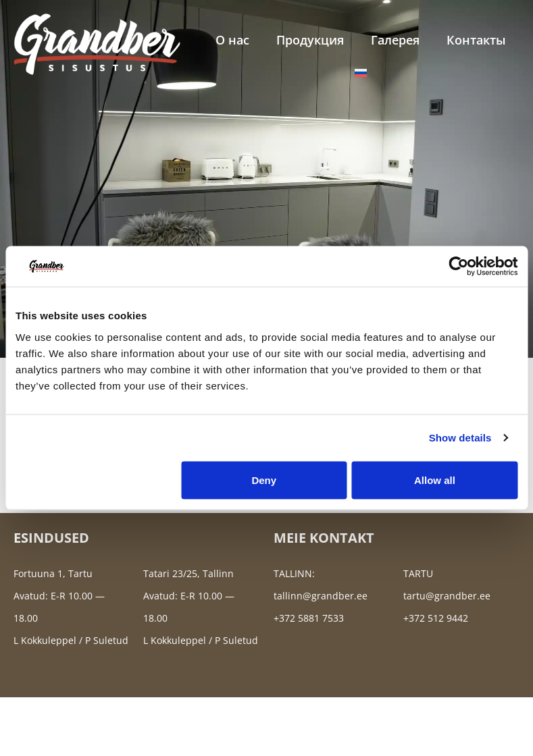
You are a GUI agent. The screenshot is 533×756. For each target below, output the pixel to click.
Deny (264, 480)
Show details (460, 438)
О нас (232, 40)
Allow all (435, 480)
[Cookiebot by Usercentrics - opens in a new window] (458, 267)
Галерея (395, 40)
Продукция (310, 40)
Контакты (476, 40)
